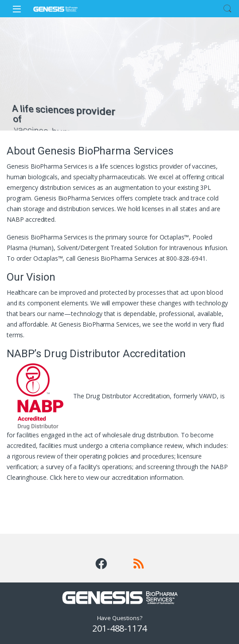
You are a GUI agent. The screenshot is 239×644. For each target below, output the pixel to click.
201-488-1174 (119, 628)
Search (227, 9)
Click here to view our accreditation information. (117, 477)
